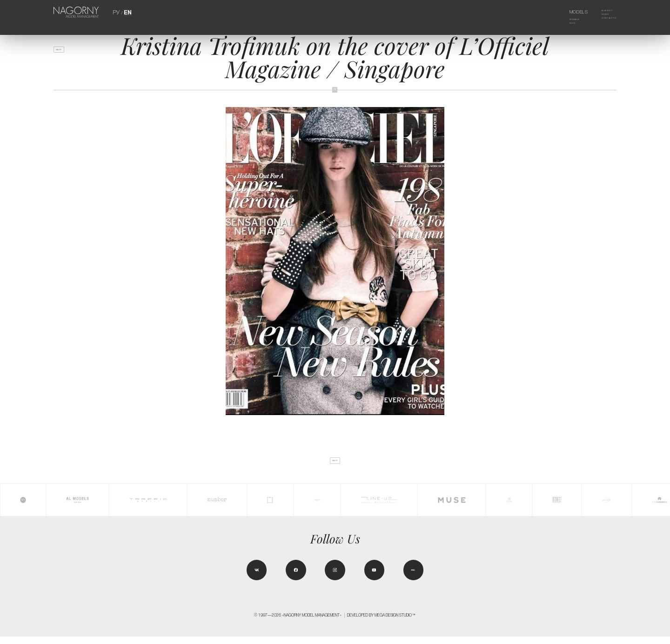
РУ (117, 12)
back (64, 53)
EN (127, 12)
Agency (601, 12)
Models (569, 12)
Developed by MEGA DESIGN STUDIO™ (382, 623)
